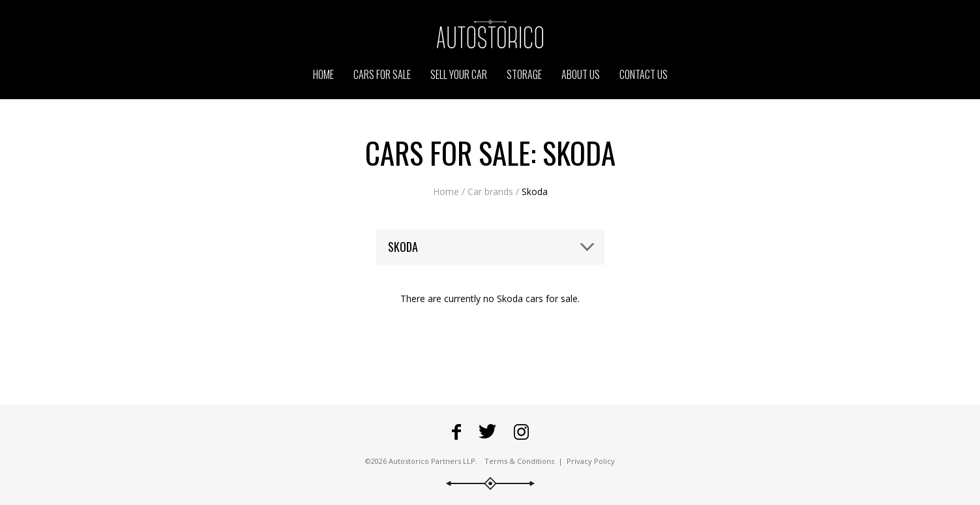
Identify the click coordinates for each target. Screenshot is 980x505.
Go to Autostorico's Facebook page (456, 432)
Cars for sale (382, 74)
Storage (524, 74)
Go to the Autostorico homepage (490, 34)
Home (446, 191)
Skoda (535, 191)
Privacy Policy (591, 461)
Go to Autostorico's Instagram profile (521, 432)
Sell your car (459, 74)
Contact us (644, 74)
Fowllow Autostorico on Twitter (487, 432)
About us (581, 74)
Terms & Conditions (519, 461)
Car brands (490, 191)
